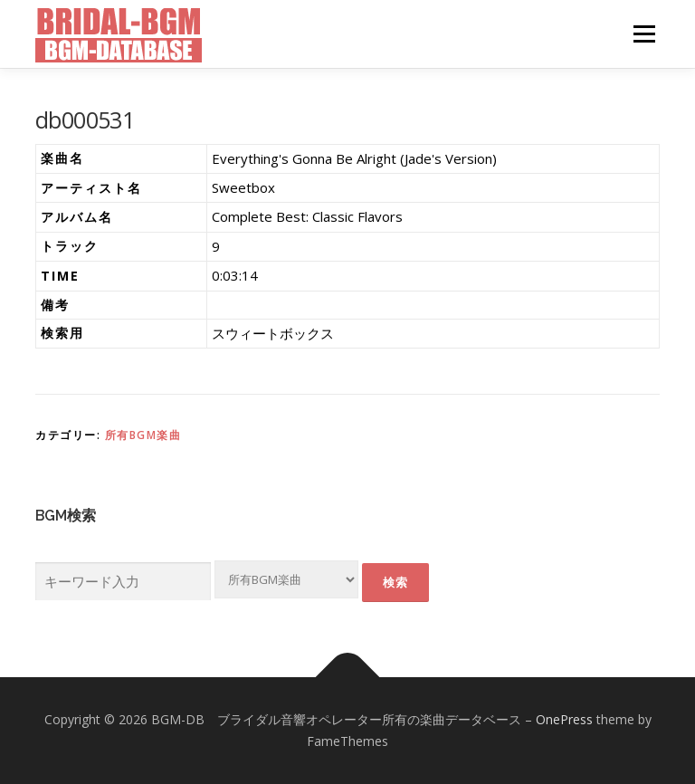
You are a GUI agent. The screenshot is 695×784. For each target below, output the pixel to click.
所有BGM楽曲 (143, 435)
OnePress (564, 719)
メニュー (644, 33)
